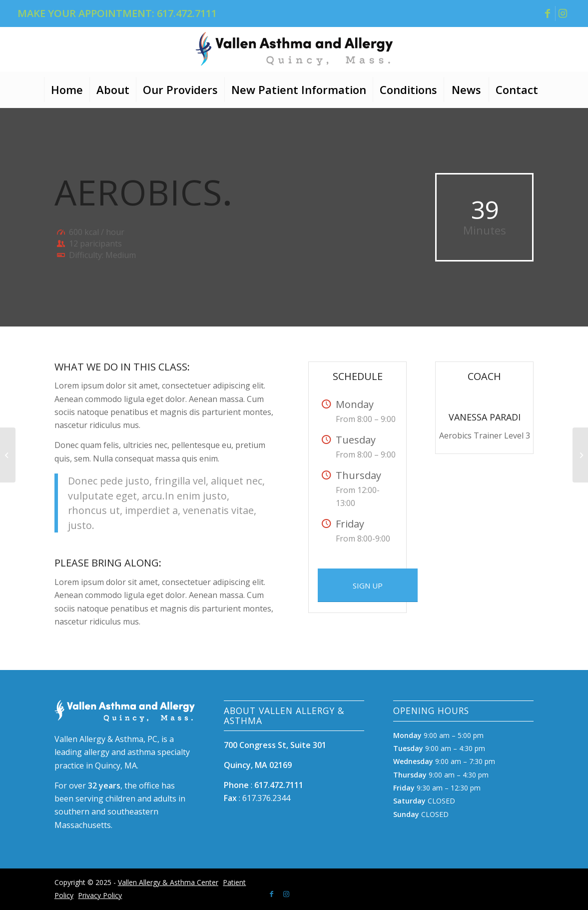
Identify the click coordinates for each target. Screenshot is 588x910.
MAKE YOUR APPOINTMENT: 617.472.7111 (117, 13)
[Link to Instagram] (563, 13)
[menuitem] (67, 89)
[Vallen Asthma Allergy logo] (294, 48)
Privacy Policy (100, 895)
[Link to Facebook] (548, 13)
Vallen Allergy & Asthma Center (168, 882)
